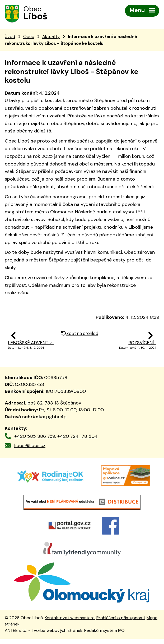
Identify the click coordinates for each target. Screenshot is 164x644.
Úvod (10, 37)
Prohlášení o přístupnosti (121, 623)
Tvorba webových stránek (57, 636)
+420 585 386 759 (35, 437)
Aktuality (51, 37)
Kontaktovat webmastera (70, 623)
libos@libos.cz (30, 446)
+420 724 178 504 (78, 437)
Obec (29, 37)
